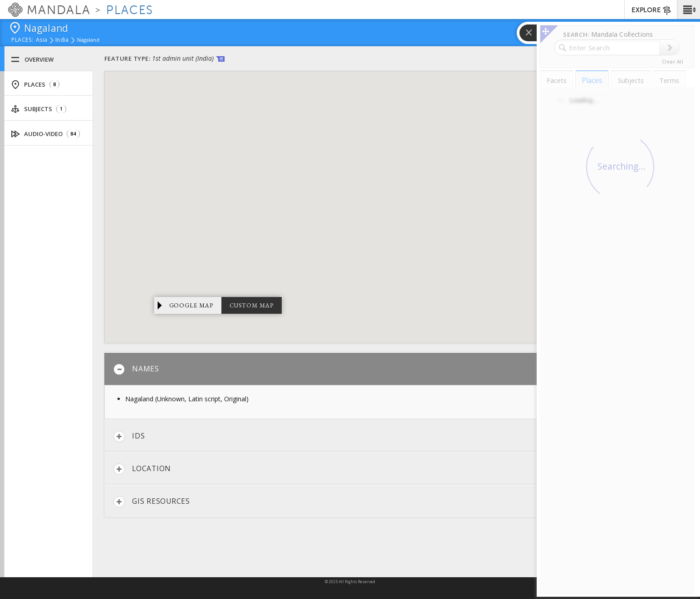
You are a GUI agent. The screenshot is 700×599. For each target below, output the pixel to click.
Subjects (39, 109)
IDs (129, 436)
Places (35, 85)
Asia (42, 40)
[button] (688, 10)
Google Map (191, 305)
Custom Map (252, 305)
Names (136, 369)
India (62, 40)
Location (142, 469)
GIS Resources (152, 502)
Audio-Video (46, 134)
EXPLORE (652, 10)
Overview (32, 60)
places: (22, 40)
